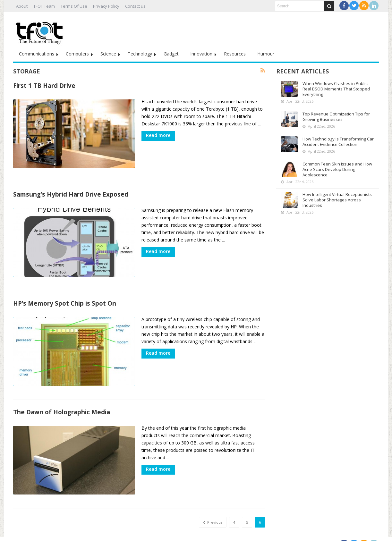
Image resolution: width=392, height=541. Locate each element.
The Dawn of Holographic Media (62, 404)
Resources (235, 54)
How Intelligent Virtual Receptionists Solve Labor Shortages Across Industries (337, 200)
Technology (140, 54)
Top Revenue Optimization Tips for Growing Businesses (336, 117)
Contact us (135, 6)
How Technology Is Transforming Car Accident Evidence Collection (338, 142)
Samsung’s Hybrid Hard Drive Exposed (71, 192)
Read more (158, 135)
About (22, 6)
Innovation (201, 54)
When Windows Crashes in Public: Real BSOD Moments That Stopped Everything (336, 89)
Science (108, 54)
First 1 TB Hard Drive (44, 85)
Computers (77, 54)
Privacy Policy (106, 6)
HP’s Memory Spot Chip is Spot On (65, 298)
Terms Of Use (74, 6)
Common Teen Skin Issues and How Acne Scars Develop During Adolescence (337, 169)
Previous (213, 511)
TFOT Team (44, 6)
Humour (266, 54)
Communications (37, 54)
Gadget (171, 54)
